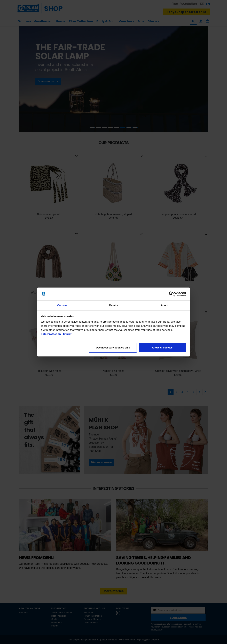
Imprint (68, 334)
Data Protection (51, 334)
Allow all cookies (162, 348)
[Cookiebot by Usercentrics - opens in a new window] (171, 294)
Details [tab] (114, 305)
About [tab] (165, 305)
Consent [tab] (62, 305)
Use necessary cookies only (113, 348)
